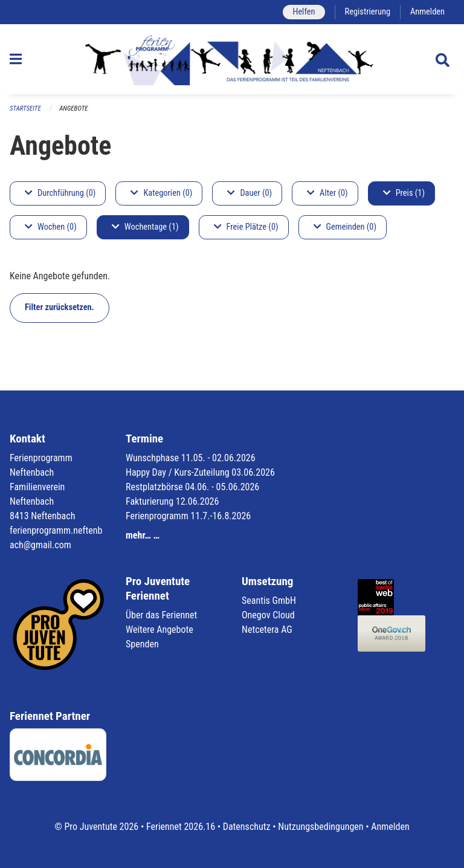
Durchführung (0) (60, 193)
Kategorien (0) (161, 193)
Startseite (25, 108)
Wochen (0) (51, 227)
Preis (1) (404, 193)
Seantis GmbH (269, 601)
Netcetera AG (267, 630)
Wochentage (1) (145, 227)
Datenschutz (247, 827)
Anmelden (427, 12)
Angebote (73, 108)
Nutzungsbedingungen (321, 827)
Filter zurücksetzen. (60, 307)
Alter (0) (327, 193)
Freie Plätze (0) (246, 227)
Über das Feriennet (161, 615)
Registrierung (368, 12)
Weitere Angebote (159, 630)
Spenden (142, 644)
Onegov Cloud (268, 615)
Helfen (304, 12)
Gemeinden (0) (345, 227)
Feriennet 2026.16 (181, 827)
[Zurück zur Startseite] (232, 59)
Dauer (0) (250, 193)
